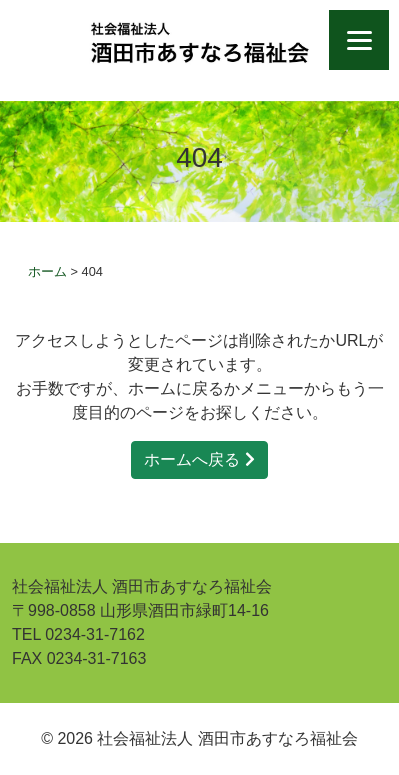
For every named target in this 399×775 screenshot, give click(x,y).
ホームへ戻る (199, 459)
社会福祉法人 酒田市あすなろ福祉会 (199, 42)
